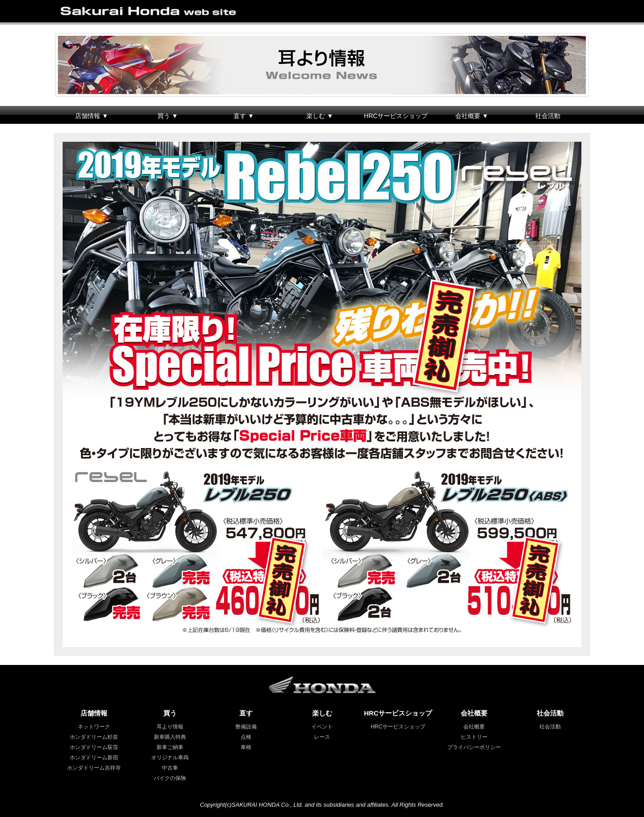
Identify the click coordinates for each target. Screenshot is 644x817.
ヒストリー (474, 737)
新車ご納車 (170, 747)
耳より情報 (170, 727)
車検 (246, 747)
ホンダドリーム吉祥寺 (94, 768)
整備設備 (246, 727)
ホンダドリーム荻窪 (94, 747)
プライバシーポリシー (474, 747)
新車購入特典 (170, 737)
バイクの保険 (170, 778)
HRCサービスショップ (396, 116)
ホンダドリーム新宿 (94, 758)
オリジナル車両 (170, 758)
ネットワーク (94, 727)
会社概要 (474, 727)
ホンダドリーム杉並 (94, 737)
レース (322, 737)
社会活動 (548, 116)
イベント (322, 727)
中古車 (170, 768)
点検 (246, 737)
